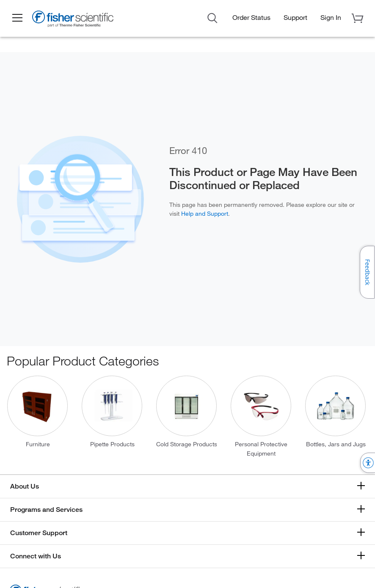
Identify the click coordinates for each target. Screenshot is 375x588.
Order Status (251, 17)
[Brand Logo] (74, 20)
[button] (18, 18)
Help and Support (205, 213)
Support (295, 17)
